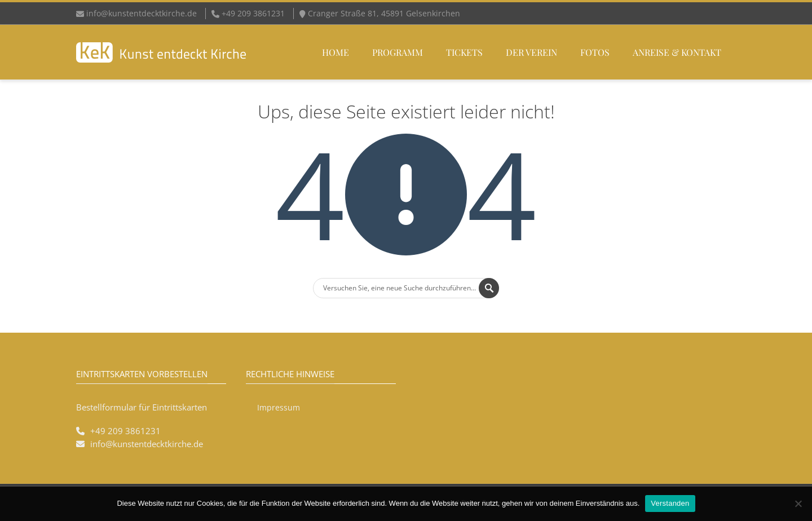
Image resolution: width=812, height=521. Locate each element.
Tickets (464, 52)
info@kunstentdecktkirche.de (142, 13)
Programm (398, 52)
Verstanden (670, 503)
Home (336, 52)
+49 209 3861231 (125, 431)
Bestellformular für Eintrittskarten (142, 407)
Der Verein (531, 52)
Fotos (595, 52)
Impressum (279, 407)
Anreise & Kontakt (677, 52)
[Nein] (798, 504)
